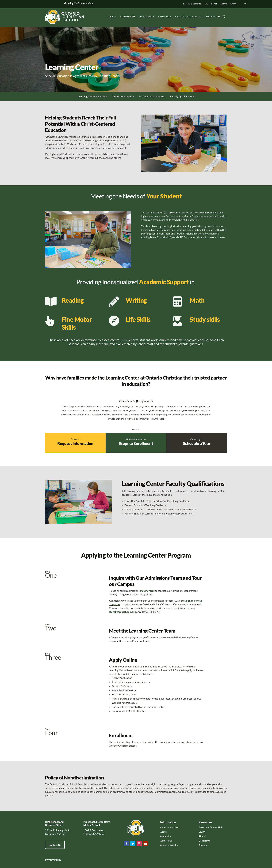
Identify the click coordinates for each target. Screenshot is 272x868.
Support (211, 17)
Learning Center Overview (92, 96)
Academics (147, 17)
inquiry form (147, 591)
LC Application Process (152, 96)
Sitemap (203, 845)
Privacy (49, 860)
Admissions (128, 17)
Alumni (223, 4)
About (112, 17)
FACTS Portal (211, 4)
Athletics (165, 17)
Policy (58, 860)
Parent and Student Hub (211, 827)
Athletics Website (169, 845)
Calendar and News (170, 827)
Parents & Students (192, 4)
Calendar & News (187, 17)
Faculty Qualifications (182, 96)
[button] (133, 429)
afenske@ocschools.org (122, 612)
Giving (233, 4)
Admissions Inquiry (123, 96)
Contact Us (55, 845)
